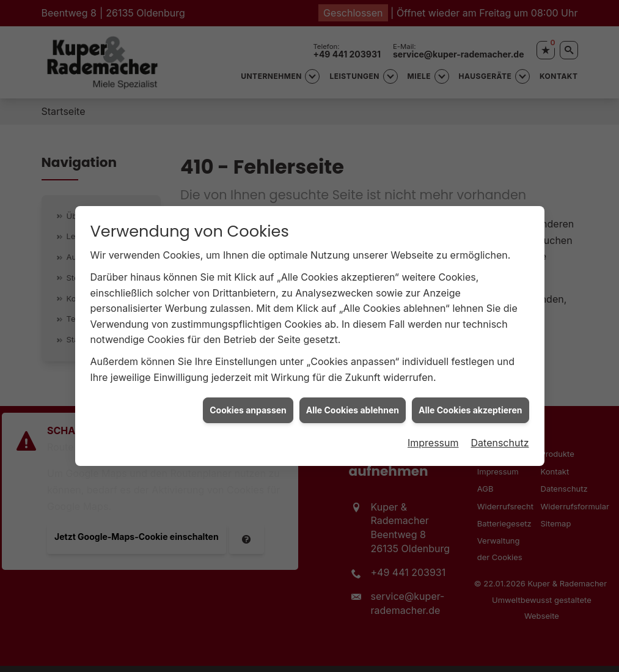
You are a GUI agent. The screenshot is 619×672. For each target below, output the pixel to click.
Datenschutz (500, 440)
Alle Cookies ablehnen (353, 407)
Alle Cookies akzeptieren (470, 407)
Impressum (433, 440)
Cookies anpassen (248, 407)
